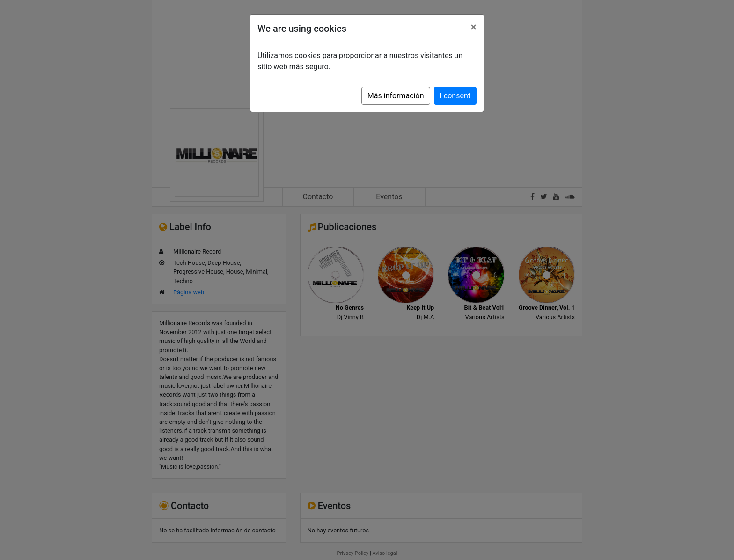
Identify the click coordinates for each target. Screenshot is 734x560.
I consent (455, 96)
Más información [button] (396, 96)
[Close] (473, 27)
